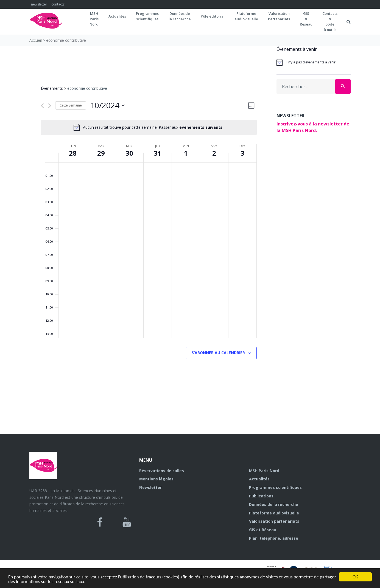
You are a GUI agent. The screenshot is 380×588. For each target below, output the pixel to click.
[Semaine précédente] (42, 106)
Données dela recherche (180, 16)
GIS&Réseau (306, 19)
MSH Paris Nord (264, 471)
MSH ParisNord (94, 19)
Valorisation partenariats (274, 521)
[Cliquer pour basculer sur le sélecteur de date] (107, 105)
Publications (261, 496)
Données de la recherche (274, 504)
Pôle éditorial (213, 16)
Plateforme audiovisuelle (274, 513)
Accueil (36, 40)
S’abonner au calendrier (218, 353)
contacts (58, 4)
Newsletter (150, 487)
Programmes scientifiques (147, 16)
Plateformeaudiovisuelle (246, 16)
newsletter (39, 4)
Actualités (117, 16)
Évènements (52, 88)
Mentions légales (156, 479)
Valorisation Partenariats (279, 16)
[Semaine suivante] (50, 106)
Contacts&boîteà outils (330, 22)
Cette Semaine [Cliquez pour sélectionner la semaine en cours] (71, 105)
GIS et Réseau (263, 530)
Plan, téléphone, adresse (274, 538)
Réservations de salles (162, 471)
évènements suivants (201, 127)
